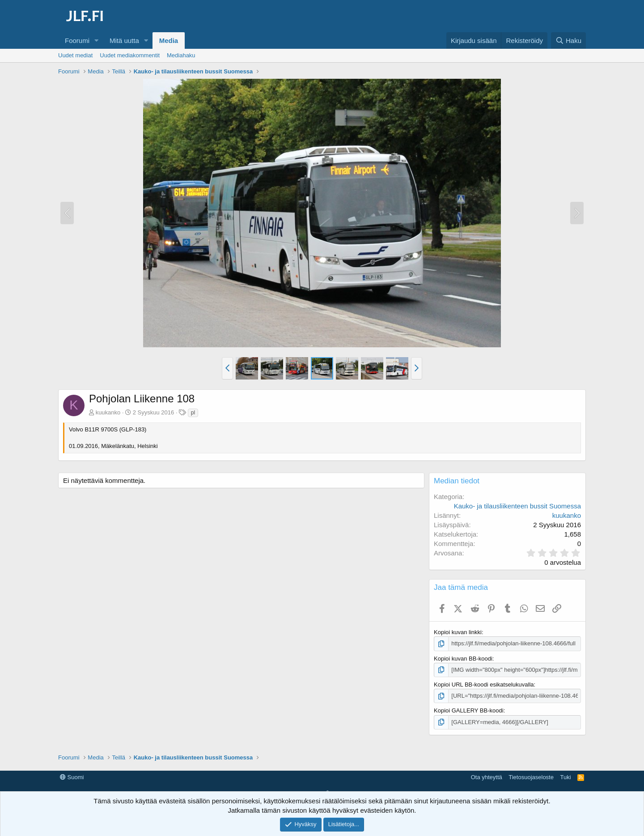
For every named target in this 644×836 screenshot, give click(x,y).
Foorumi (77, 41)
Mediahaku (181, 55)
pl (193, 413)
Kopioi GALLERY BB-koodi (469, 710)
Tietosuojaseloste (531, 777)
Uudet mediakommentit (130, 55)
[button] (97, 41)
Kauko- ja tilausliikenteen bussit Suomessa (517, 506)
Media (169, 41)
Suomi (72, 777)
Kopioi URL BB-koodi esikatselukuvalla (484, 685)
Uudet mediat (75, 55)
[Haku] (568, 41)
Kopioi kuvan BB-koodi (463, 659)
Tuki (565, 777)
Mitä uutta (124, 41)
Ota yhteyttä (487, 777)
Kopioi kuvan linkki (458, 632)
